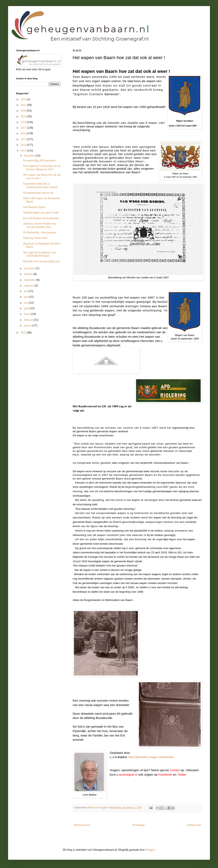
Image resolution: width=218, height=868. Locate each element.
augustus (29, 286)
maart (27, 314)
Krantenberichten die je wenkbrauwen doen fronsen (40, 185)
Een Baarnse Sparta (34, 207)
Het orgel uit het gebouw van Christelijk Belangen (40, 254)
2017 (24, 128)
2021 (24, 105)
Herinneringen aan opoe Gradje (41, 213)
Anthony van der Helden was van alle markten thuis (40, 225)
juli (26, 291)
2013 (24, 151)
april (27, 308)
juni (26, 297)
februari (29, 320)
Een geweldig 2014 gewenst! (40, 160)
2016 (24, 133)
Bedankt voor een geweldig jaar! (42, 261)
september (30, 280)
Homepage (139, 825)
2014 (24, 145)
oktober (28, 274)
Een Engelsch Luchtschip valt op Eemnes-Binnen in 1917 (42, 168)
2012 (24, 333)
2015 (24, 139)
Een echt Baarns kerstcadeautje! (41, 218)
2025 (24, 99)
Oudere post (194, 825)
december (30, 156)
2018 (24, 122)
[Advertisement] (36, 361)
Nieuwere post (82, 825)
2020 (24, 111)
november (30, 268)
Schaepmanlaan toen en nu (38, 193)
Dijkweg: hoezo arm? (35, 238)
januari (28, 325)
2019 (24, 116)
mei (26, 303)
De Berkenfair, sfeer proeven (40, 232)
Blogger (150, 850)
